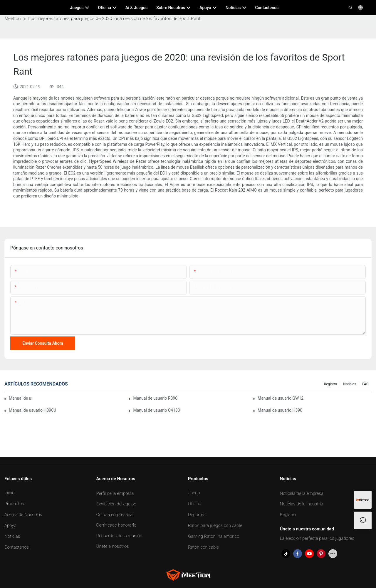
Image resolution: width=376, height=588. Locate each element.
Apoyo (10, 525)
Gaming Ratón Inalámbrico (214, 536)
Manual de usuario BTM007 (20, 398)
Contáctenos (17, 547)
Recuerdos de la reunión (119, 536)
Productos (14, 504)
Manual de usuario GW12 (281, 398)
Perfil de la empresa (115, 493)
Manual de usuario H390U (32, 410)
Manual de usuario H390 (280, 410)
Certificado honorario (116, 525)
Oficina (195, 504)
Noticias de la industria (302, 504)
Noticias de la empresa (302, 493)
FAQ (365, 384)
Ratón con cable (203, 547)
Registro (330, 384)
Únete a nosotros (113, 546)
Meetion (13, 19)
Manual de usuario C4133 (156, 410)
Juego (194, 493)
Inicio (10, 493)
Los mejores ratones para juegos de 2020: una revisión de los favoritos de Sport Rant (114, 19)
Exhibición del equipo (116, 504)
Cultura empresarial (115, 515)
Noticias (350, 384)
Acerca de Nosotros (23, 515)
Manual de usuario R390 (155, 398)
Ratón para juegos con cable (215, 525)
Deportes (197, 515)
